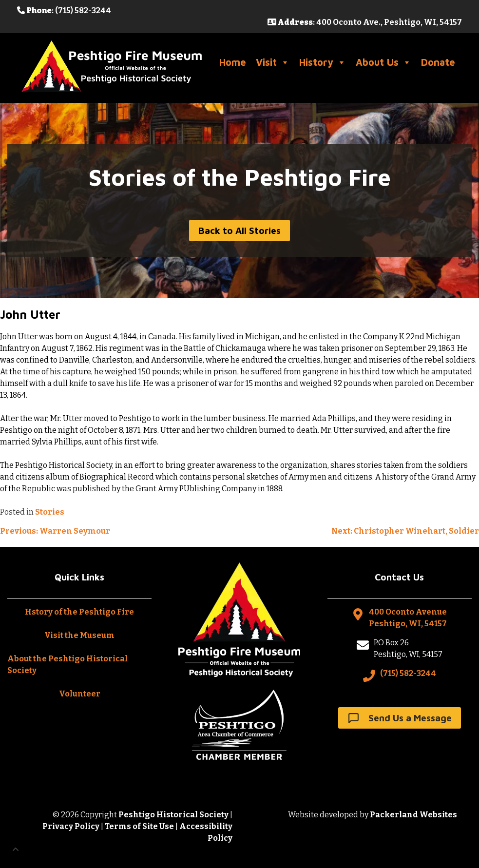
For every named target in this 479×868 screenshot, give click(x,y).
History (323, 62)
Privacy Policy (71, 826)
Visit (273, 62)
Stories (50, 512)
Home (233, 62)
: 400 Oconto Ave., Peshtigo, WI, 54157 (365, 22)
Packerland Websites (413, 815)
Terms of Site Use (139, 826)
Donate (438, 62)
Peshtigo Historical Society (173, 815)
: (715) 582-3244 (64, 10)
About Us (383, 62)
